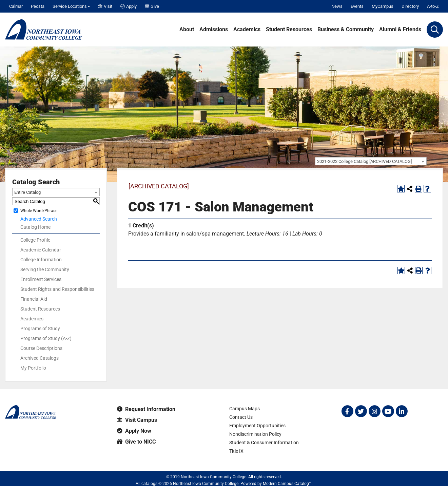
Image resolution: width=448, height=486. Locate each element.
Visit (105, 6)
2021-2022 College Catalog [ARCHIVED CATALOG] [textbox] (364, 161)
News (337, 6)
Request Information (146, 409)
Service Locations (70, 6)
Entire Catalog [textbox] (27, 192)
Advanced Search (39, 219)
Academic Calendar (41, 250)
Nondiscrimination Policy (255, 434)
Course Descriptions (41, 348)
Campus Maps (245, 409)
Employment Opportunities (257, 426)
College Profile (35, 240)
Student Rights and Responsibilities (57, 289)
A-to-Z (433, 6)
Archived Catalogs (40, 358)
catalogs (149, 484)
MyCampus (383, 6)
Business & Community (346, 30)
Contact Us (241, 417)
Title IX (236, 451)
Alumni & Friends (400, 30)
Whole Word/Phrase (39, 211)
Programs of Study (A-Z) (46, 338)
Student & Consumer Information (264, 443)
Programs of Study (40, 329)
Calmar (16, 6)
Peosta (38, 6)
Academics (247, 30)
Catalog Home (35, 227)
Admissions (214, 30)
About (187, 30)
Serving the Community (45, 269)
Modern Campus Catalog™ (287, 484)
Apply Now (134, 431)
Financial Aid (34, 299)
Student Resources (289, 30)
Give (152, 6)
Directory (410, 6)
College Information (41, 260)
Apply (129, 6)
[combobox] (371, 161)
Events (357, 6)
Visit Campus (137, 420)
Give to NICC (136, 442)
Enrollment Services (41, 279)
